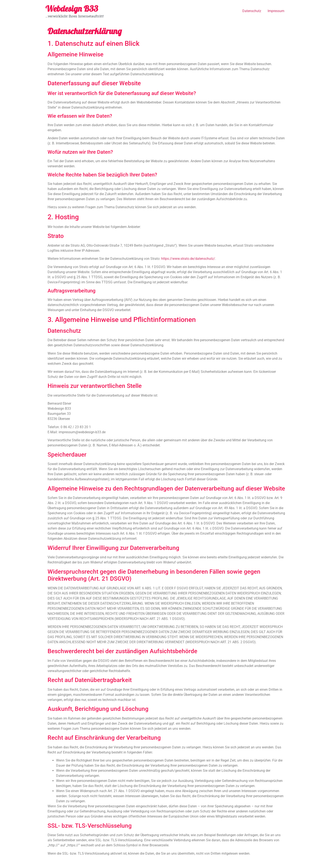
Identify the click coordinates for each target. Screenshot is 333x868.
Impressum (276, 11)
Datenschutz (252, 11)
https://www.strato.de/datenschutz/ (188, 259)
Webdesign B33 (72, 8)
